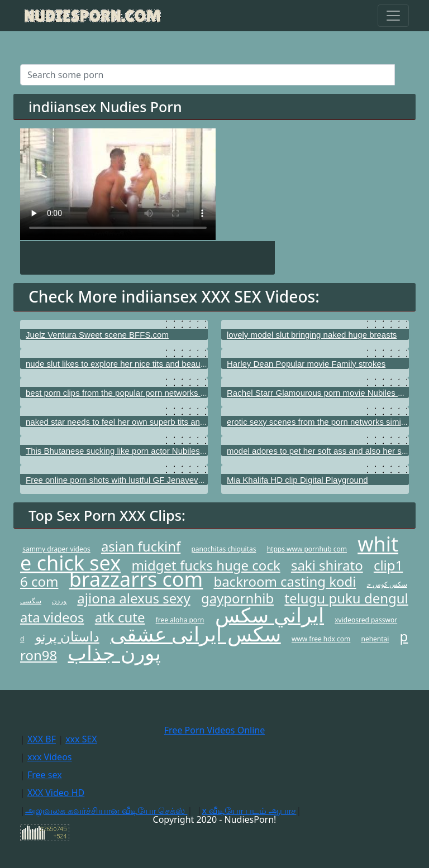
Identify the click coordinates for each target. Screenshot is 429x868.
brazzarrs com (136, 579)
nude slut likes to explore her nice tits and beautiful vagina (133, 364)
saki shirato (327, 565)
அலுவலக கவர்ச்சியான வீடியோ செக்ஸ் (106, 811)
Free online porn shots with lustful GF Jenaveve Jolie (124, 480)
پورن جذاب (114, 653)
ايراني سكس (270, 615)
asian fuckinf (141, 546)
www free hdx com (321, 639)
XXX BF (42, 739)
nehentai (375, 639)
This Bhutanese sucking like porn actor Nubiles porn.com (132, 451)
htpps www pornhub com (307, 549)
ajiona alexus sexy (134, 598)
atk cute (120, 617)
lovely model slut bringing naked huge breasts (312, 335)
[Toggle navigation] (393, 16)
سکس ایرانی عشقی (196, 634)
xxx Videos (50, 757)
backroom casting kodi (285, 581)
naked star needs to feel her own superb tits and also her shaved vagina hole (168, 422)
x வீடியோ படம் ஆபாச (249, 811)
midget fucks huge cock (206, 565)
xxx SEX (81, 739)
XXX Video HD (56, 793)
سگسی (31, 601)
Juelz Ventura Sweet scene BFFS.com (97, 335)
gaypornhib (237, 598)
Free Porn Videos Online (214, 730)
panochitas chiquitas (223, 549)
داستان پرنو (67, 636)
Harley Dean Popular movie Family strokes (306, 364)
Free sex (45, 775)
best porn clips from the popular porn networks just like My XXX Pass (154, 393)
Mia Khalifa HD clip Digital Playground (297, 480)
